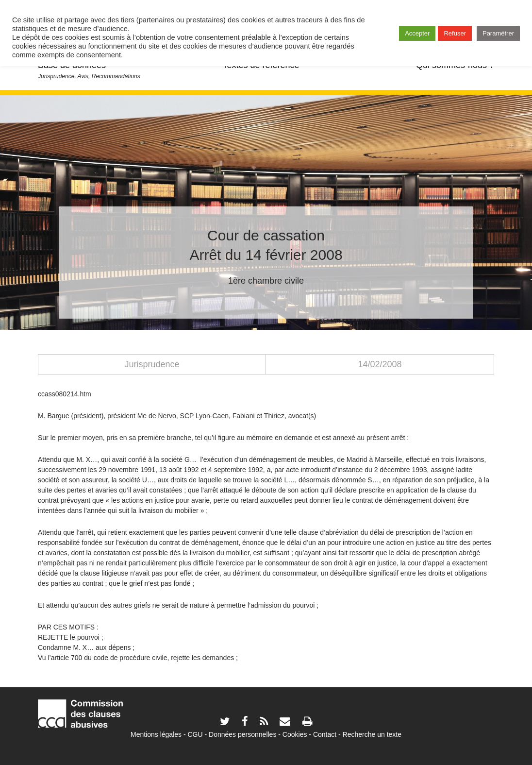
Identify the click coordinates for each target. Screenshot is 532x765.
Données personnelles (242, 734)
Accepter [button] (417, 33)
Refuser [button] (455, 33)
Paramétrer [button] (498, 33)
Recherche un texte (372, 734)
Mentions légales (156, 734)
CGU (195, 734)
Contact (325, 734)
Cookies (295, 734)
